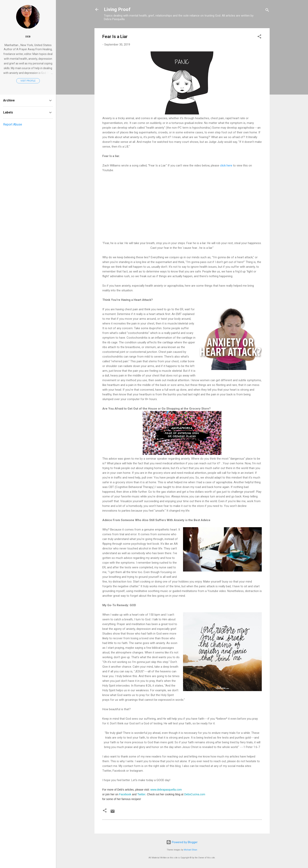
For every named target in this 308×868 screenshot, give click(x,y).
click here (226, 165)
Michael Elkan (191, 850)
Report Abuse (13, 124)
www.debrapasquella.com (166, 790)
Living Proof (117, 9)
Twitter (141, 794)
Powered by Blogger (182, 842)
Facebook (125, 794)
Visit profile (28, 81)
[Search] (267, 11)
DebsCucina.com (195, 794)
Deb (28, 36)
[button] (259, 37)
